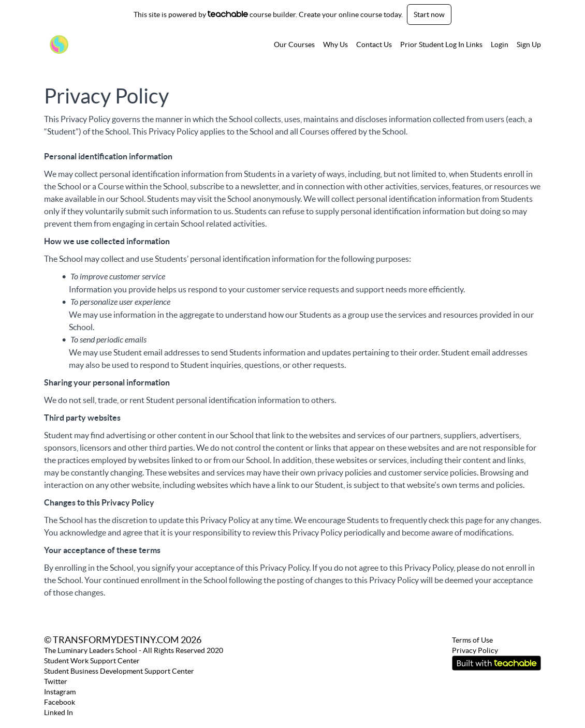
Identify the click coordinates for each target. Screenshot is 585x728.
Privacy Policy (475, 650)
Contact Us (374, 44)
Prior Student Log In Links (441, 44)
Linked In (58, 712)
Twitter (56, 681)
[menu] (403, 44)
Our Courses (294, 44)
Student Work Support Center (92, 661)
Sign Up (529, 44)
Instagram (60, 692)
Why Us (335, 44)
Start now (429, 14)
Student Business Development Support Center (119, 671)
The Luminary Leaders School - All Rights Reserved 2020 (134, 650)
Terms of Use (472, 640)
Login (500, 44)
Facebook (60, 702)
